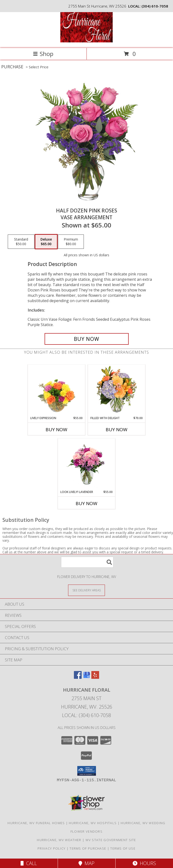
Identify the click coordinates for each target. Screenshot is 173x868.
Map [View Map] (86, 863)
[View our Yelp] (95, 677)
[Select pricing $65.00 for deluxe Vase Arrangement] (46, 242)
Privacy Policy (51, 848)
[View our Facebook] (78, 677)
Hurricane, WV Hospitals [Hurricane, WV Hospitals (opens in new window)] (93, 823)
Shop (43, 54)
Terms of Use (123, 848)
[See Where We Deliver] (86, 590)
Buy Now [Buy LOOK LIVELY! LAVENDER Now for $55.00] (86, 503)
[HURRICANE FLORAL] (86, 41)
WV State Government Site (111, 840)
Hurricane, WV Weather (59, 840)
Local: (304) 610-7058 (86, 715)
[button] (87, 771)
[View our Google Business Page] (86, 677)
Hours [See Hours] (144, 863)
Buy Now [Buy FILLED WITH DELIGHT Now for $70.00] (117, 430)
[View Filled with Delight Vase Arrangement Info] (117, 390)
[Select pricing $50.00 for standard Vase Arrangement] (21, 242)
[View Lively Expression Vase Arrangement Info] (57, 390)
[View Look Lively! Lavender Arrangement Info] (87, 464)
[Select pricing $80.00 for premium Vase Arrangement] (71, 242)
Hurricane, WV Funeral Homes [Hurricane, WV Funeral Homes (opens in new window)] (36, 823)
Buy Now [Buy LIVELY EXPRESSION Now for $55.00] (56, 430)
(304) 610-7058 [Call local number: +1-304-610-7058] (155, 6)
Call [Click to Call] (29, 863)
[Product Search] (87, 562)
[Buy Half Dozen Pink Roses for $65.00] (87, 339)
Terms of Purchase (88, 848)
